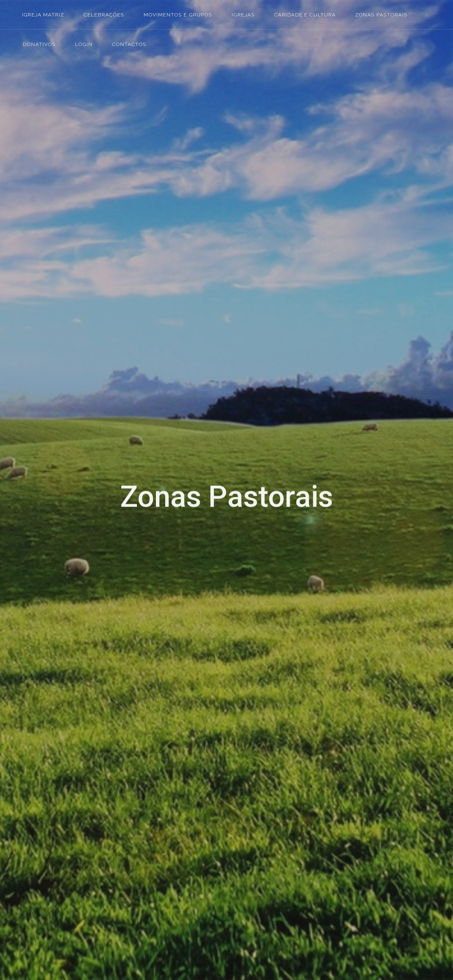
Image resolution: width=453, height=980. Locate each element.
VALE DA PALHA (161, 646)
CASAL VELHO (158, 488)
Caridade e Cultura (62, 403)
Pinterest (63, 703)
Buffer (77, 717)
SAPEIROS (152, 626)
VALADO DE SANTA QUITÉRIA (186, 666)
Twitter (48, 703)
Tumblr (91, 703)
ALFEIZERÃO (156, 350)
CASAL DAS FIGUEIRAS (173, 409)
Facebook (34, 703)
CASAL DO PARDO (166, 468)
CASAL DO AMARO (166, 448)
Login (43, 444)
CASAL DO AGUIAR (166, 429)
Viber (34, 732)
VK (91, 717)
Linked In (77, 703)
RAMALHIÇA (155, 587)
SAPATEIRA (153, 606)
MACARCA (152, 547)
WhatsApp (106, 717)
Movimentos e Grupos (68, 376)
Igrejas (44, 390)
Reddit (34, 717)
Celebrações (53, 363)
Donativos (50, 430)
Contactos (50, 457)
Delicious (63, 717)
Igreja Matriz (43, 15)
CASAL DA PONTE (165, 389)
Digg (106, 703)
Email (48, 732)
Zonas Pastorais (58, 417)
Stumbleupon (48, 717)
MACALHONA (158, 527)
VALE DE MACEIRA (166, 686)
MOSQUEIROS (158, 567)
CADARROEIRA (160, 369)
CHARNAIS (152, 508)
